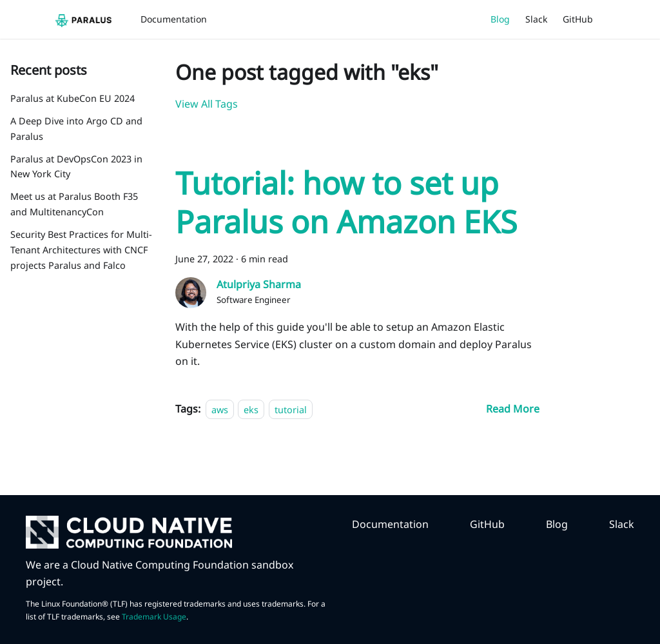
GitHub (578, 19)
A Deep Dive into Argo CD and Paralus (76, 129)
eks (251, 409)
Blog (500, 19)
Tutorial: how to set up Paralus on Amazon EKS (346, 202)
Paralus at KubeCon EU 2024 (73, 98)
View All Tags (207, 104)
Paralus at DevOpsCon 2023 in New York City (76, 167)
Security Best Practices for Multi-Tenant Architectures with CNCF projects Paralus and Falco (81, 250)
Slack (536, 19)
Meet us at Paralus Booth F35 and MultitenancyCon (74, 204)
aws (220, 409)
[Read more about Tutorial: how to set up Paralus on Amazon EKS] (513, 409)
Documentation (174, 19)
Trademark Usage (154, 617)
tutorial (291, 409)
